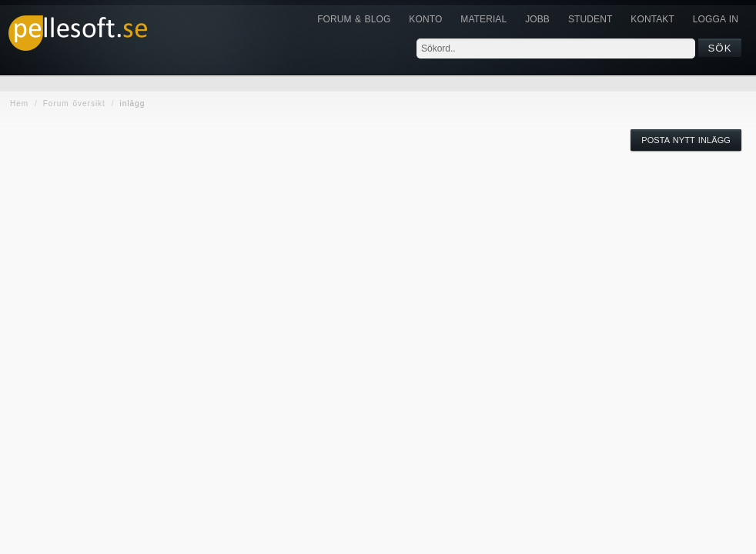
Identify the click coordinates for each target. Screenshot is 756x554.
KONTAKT (652, 19)
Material (483, 19)
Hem (19, 103)
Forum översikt (74, 103)
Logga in (716, 19)
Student (590, 19)
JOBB (537, 19)
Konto (425, 19)
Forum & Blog (354, 19)
